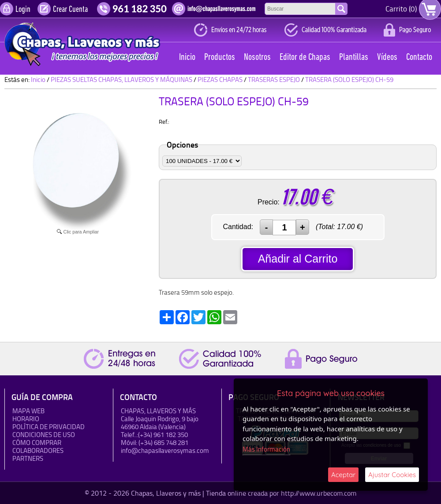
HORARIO (26, 419)
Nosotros (257, 57)
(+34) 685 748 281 (163, 443)
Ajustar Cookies (392, 475)
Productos (220, 57)
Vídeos (387, 57)
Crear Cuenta (70, 10)
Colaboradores (38, 450)
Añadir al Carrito (298, 259)
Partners (28, 458)
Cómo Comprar (37, 443)
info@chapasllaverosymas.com (165, 450)
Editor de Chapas (305, 57)
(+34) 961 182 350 (163, 435)
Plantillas (354, 57)
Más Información (266, 449)
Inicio (187, 57)
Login (23, 10)
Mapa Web (28, 411)
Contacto (419, 57)
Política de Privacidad (49, 427)
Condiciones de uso (44, 435)
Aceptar (343, 475)
